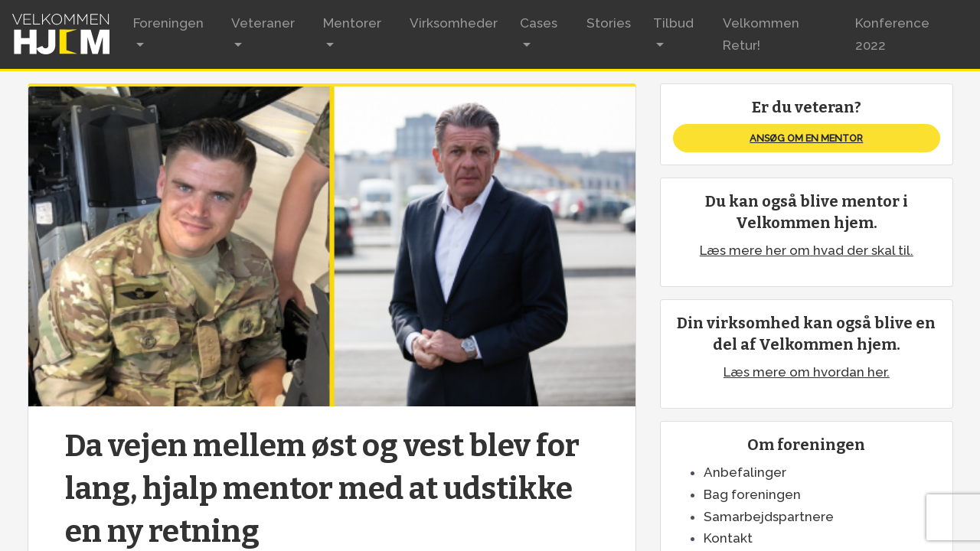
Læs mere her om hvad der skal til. (807, 250)
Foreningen (168, 23)
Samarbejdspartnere (769, 517)
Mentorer (352, 23)
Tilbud (673, 23)
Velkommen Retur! (761, 34)
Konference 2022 (892, 34)
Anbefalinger (745, 472)
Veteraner (263, 23)
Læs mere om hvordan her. (807, 372)
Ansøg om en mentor (806, 138)
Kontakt (728, 538)
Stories (609, 23)
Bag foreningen (752, 494)
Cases (539, 23)
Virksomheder (454, 23)
